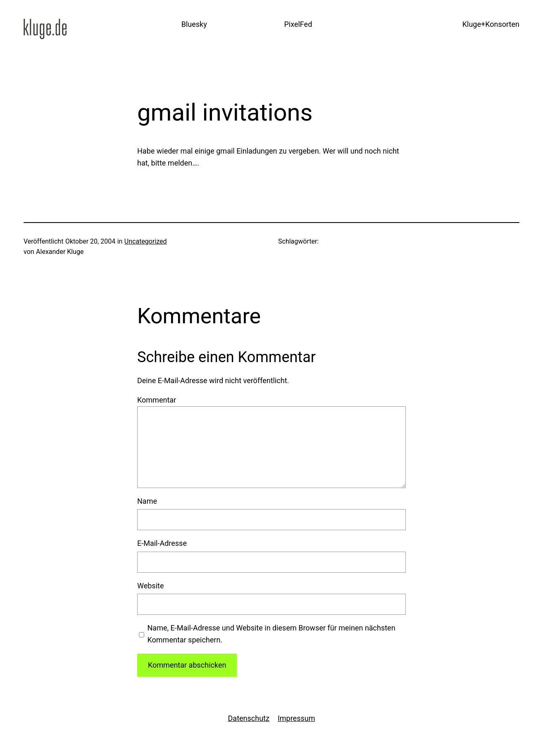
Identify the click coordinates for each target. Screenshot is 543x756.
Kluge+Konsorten (491, 24)
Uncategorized (146, 241)
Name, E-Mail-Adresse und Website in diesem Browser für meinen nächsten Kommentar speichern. (271, 634)
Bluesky (194, 24)
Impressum (297, 718)
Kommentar (157, 400)
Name (147, 501)
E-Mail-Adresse (162, 543)
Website (150, 586)
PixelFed (298, 24)
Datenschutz (249, 718)
